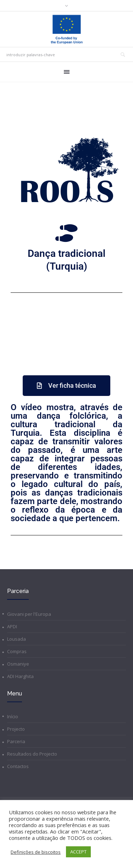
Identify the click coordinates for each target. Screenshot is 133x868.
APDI (12, 626)
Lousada (16, 639)
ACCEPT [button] (78, 852)
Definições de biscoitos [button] (36, 852)
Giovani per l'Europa (29, 614)
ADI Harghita (20, 676)
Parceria (16, 741)
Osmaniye (18, 664)
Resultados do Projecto (32, 754)
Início (13, 716)
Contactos (18, 766)
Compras (17, 651)
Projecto (16, 729)
